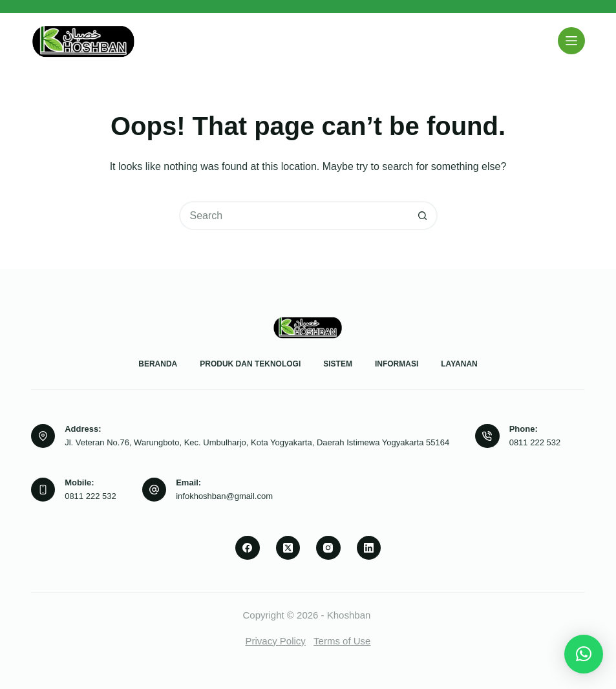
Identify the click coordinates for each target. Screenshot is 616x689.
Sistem (338, 364)
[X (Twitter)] (288, 548)
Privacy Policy (276, 641)
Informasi (397, 364)
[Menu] (571, 41)
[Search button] (423, 216)
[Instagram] (328, 548)
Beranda (158, 364)
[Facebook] (248, 548)
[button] (584, 654)
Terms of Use (342, 641)
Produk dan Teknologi (250, 364)
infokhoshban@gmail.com (224, 496)
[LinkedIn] (369, 548)
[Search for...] (294, 216)
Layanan (459, 364)
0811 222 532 (535, 442)
